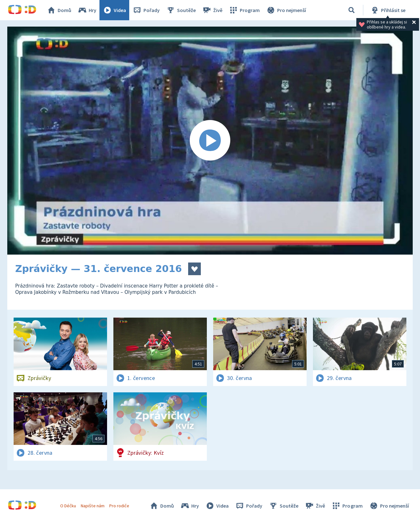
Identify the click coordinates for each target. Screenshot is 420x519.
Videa (114, 10)
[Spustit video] (210, 141)
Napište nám (92, 506)
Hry (87, 10)
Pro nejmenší (286, 10)
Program (244, 10)
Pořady (146, 10)
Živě (212, 10)
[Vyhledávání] (352, 10)
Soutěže (181, 10)
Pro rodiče (119, 506)
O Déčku (68, 506)
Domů (59, 10)
